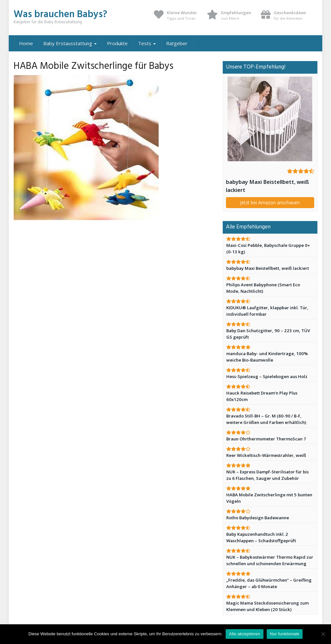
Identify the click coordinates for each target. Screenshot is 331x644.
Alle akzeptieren (245, 634)
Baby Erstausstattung (70, 43)
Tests (147, 43)
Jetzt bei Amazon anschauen (270, 202)
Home (26, 43)
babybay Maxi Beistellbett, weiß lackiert (267, 186)
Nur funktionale (285, 634)
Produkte (117, 43)
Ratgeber (177, 43)
